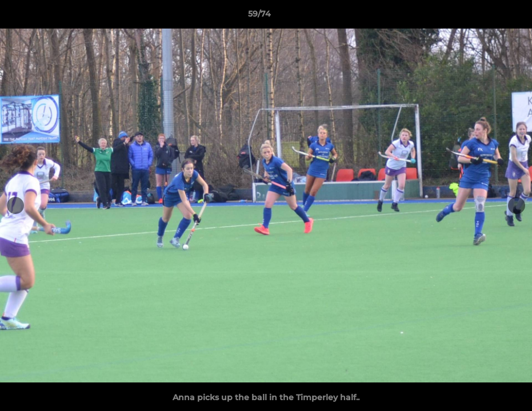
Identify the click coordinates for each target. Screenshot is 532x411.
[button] (484, 17)
